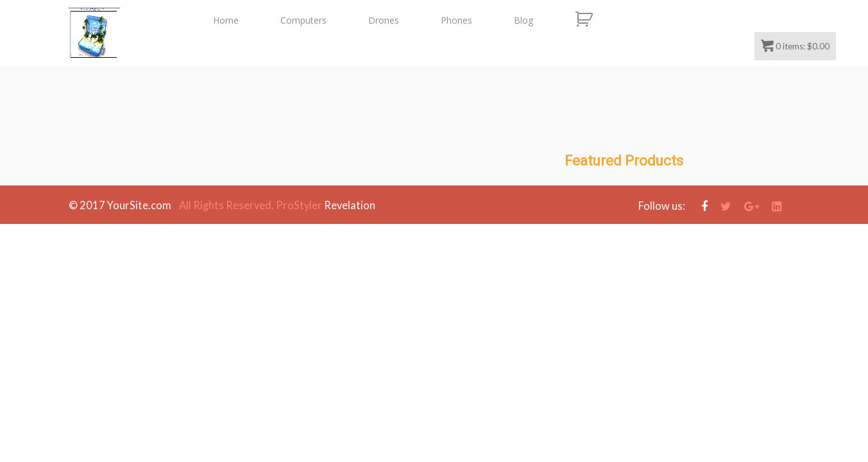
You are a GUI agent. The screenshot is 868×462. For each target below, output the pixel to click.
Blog (523, 20)
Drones (384, 20)
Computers (303, 20)
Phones (456, 20)
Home (226, 20)
